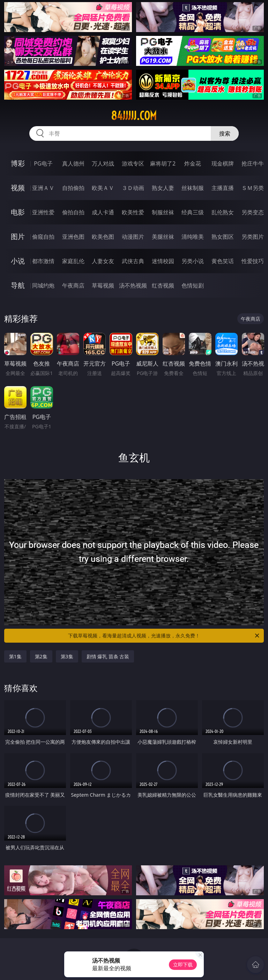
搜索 (225, 133)
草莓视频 (103, 285)
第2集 (41, 656)
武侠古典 (133, 261)
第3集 (67, 656)
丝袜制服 (193, 188)
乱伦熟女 (223, 212)
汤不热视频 (133, 285)
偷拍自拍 (73, 212)
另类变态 (253, 212)
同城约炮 (43, 285)
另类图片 (253, 237)
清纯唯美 (193, 237)
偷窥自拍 (43, 237)
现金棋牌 (223, 163)
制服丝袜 (163, 212)
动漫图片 (133, 237)
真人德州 (73, 163)
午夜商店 (73, 285)
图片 (18, 236)
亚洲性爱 (43, 212)
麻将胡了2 (163, 163)
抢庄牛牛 (253, 163)
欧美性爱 (133, 212)
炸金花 (193, 163)
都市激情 (43, 261)
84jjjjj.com (134, 116)
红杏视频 (163, 285)
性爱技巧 (253, 261)
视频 (18, 188)
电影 (18, 212)
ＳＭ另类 (253, 188)
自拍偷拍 (73, 188)
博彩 (18, 163)
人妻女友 (103, 261)
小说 (18, 261)
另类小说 (193, 261)
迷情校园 (163, 261)
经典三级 (193, 212)
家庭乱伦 (73, 261)
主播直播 (223, 188)
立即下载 (183, 964)
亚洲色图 (73, 237)
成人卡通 (103, 212)
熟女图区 (223, 237)
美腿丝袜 (163, 237)
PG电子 (43, 163)
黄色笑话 (223, 261)
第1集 (15, 656)
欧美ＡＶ (103, 188)
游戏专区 (133, 163)
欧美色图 (103, 237)
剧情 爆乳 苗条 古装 (108, 656)
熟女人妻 (163, 188)
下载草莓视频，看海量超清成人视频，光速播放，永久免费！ (164, 636)
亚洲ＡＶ (43, 188)
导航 (18, 285)
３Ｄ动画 (133, 188)
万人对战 (103, 163)
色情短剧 (193, 285)
